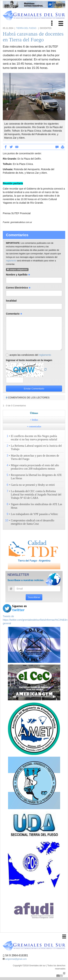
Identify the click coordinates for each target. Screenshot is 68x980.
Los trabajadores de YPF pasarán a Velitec (34, 514)
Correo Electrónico (18, 288)
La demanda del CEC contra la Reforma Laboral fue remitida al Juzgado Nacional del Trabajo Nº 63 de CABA (36, 494)
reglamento (11, 261)
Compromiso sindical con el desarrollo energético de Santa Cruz (33, 522)
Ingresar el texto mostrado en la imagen (29, 360)
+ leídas (34, 420)
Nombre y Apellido (18, 275)
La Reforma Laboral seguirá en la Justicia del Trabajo (36, 447)
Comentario (14, 314)
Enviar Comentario (34, 389)
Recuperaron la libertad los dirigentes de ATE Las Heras (36, 477)
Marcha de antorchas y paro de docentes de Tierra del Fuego (35, 457)
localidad (11, 301)
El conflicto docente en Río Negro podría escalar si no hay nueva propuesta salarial (34, 438)
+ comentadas (34, 427)
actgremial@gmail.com (16, 959)
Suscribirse (34, 597)
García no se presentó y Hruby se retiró (33, 485)
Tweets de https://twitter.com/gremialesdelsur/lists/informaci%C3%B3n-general (35, 620)
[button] (8, 107)
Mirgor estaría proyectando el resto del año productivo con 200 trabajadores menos (35, 467)
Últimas (34, 413)
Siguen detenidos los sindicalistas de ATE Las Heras (36, 506)
